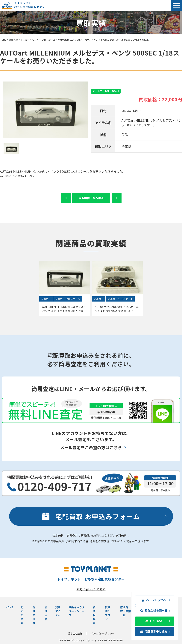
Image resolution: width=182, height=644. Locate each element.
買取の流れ (34, 615)
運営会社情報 (75, 633)
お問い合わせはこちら (91, 589)
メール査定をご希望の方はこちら (91, 447)
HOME (9, 607)
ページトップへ (154, 600)
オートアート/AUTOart (106, 91)
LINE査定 (154, 621)
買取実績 (46, 613)
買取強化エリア (108, 613)
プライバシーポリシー (102, 633)
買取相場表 (94, 615)
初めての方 (22, 615)
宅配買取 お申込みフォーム (98, 516)
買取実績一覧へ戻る (91, 198)
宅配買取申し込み (154, 631)
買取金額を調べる (154, 610)
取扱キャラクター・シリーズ (77, 611)
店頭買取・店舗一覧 (125, 611)
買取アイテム (58, 611)
